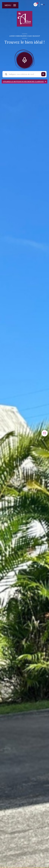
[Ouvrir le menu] (10, 5)
